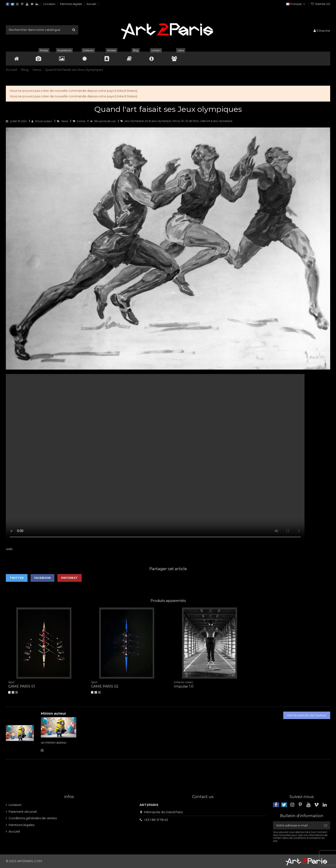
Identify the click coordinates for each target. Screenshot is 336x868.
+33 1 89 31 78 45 (156, 820)
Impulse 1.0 (184, 686)
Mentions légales (71, 4)
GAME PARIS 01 (22, 686)
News (65, 121)
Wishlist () (320, 4)
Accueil (91, 4)
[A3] (13, 692)
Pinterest (69, 578)
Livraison (50, 4)
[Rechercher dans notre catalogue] (74, 30)
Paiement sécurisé (23, 812)
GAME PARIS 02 (105, 686)
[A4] (9, 692)
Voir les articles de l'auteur (307, 715)
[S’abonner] (326, 825)
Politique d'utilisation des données (129, 4)
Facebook (42, 578)
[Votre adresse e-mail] (297, 825)
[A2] (17, 692)
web (9, 549)
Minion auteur (44, 121)
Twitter (17, 578)
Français (296, 4)
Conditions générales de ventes (33, 818)
